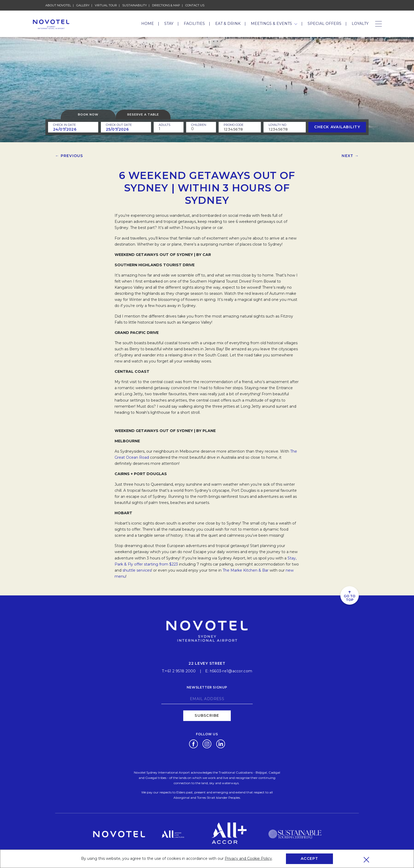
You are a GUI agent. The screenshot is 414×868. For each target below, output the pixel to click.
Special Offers (324, 24)
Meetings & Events (274, 24)
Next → (350, 156)
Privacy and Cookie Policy (248, 858)
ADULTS (164, 125)
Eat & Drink (228, 24)
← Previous (69, 156)
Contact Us (195, 5)
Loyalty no (277, 125)
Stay (169, 24)
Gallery (83, 5)
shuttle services (137, 570)
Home (148, 24)
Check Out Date (119, 125)
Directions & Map (166, 5)
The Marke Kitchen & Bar (246, 570)
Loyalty (360, 24)
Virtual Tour (106, 5)
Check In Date (64, 125)
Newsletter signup (207, 687)
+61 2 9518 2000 (180, 671)
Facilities (194, 24)
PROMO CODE (234, 125)
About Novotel (58, 5)
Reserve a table (143, 114)
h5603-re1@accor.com (231, 671)
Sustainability (135, 5)
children (199, 125)
